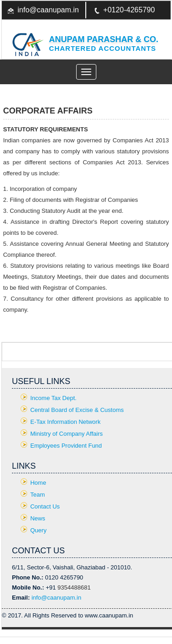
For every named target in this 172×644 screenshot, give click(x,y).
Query (38, 530)
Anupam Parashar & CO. (104, 39)
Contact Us (45, 506)
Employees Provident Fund (66, 446)
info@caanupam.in (48, 10)
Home (38, 483)
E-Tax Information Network (65, 422)
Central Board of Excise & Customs (77, 410)
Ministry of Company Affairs (67, 434)
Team (38, 495)
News (38, 518)
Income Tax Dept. (53, 398)
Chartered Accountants (103, 48)
